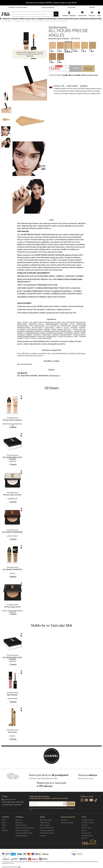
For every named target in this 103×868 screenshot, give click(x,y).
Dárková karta (45, 829)
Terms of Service (70, 815)
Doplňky (5, 837)
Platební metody (21, 832)
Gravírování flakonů (47, 834)
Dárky (24, 22)
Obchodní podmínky (23, 837)
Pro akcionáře (86, 840)
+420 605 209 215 (10, 806)
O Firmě (84, 832)
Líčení (4, 832)
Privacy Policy (60, 815)
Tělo (3, 834)
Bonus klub (72, 7)
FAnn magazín (45, 832)
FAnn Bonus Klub (46, 827)
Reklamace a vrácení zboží (25, 834)
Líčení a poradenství (48, 7)
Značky (17, 22)
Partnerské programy (47, 840)
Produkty (9, 22)
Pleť (3, 827)
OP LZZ (84, 845)
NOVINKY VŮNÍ (57, 22)
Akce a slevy (32, 22)
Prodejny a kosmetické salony (18, 7)
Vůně (4, 829)
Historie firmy (86, 834)
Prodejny (64, 827)
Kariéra (84, 837)
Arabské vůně (44, 22)
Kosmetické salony (71, 22)
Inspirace (85, 22)
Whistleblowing (87, 842)
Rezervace (19, 829)
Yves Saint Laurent (58, 33)
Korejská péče (95, 22)
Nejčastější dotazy (22, 842)
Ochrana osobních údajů (24, 840)
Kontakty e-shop (87, 827)
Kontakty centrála (88, 829)
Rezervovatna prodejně (88, 75)
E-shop (5, 803)
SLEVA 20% (60, 73)
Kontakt (92, 7)
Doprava (18, 827)
